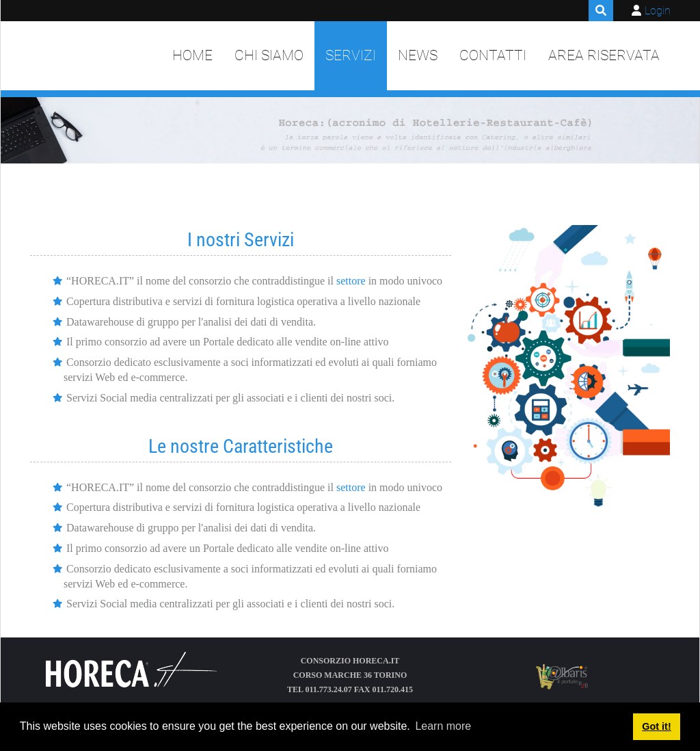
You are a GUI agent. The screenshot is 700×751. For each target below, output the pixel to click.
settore (351, 281)
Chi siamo (269, 55)
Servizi (351, 55)
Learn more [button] (443, 726)
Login (658, 11)
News (418, 55)
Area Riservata (604, 55)
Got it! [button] (656, 726)
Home (192, 55)
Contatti (493, 55)
